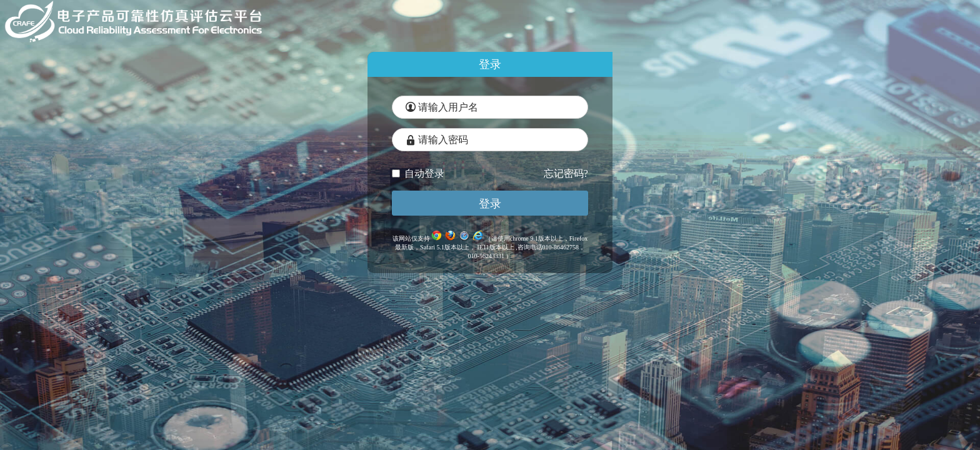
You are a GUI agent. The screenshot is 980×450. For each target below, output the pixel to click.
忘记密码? (566, 173)
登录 (490, 204)
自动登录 (418, 173)
